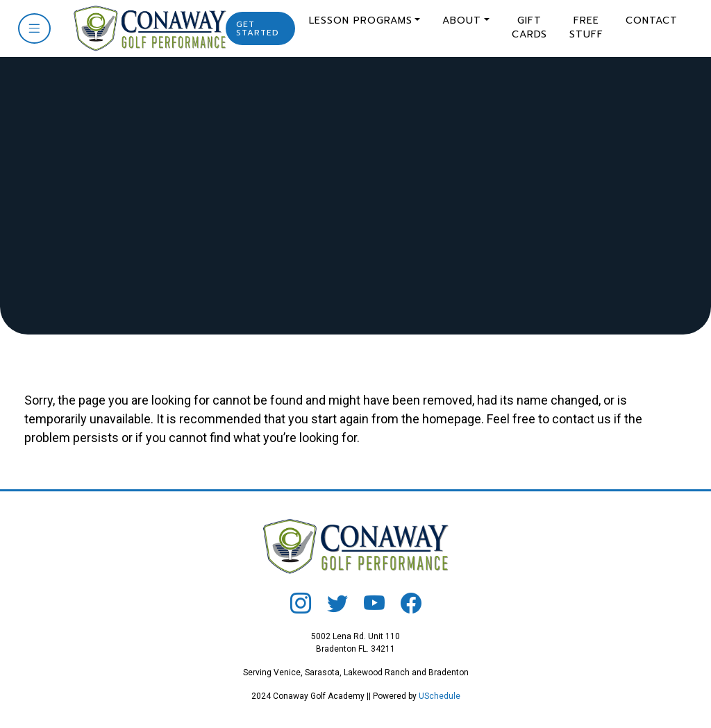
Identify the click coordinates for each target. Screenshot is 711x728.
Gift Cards (529, 27)
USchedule (440, 696)
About (462, 20)
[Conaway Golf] (145, 27)
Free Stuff (586, 27)
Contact (652, 20)
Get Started (258, 28)
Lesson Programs (361, 20)
